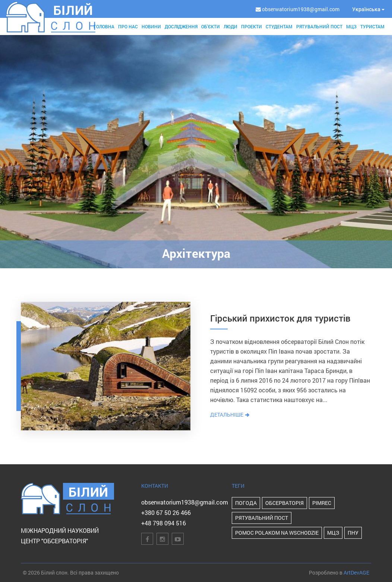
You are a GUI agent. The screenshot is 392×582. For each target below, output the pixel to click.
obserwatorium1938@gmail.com (185, 502)
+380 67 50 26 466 (166, 513)
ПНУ (353, 533)
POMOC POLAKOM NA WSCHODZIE (277, 533)
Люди (230, 26)
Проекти (252, 26)
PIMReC (322, 503)
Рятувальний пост (319, 26)
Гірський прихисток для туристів (280, 318)
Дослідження (181, 26)
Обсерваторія (284, 503)
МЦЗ (351, 26)
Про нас (128, 26)
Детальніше (230, 415)
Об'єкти (211, 26)
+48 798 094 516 (164, 523)
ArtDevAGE (356, 572)
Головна (104, 26)
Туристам (372, 26)
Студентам (279, 26)
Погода (246, 503)
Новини (151, 26)
